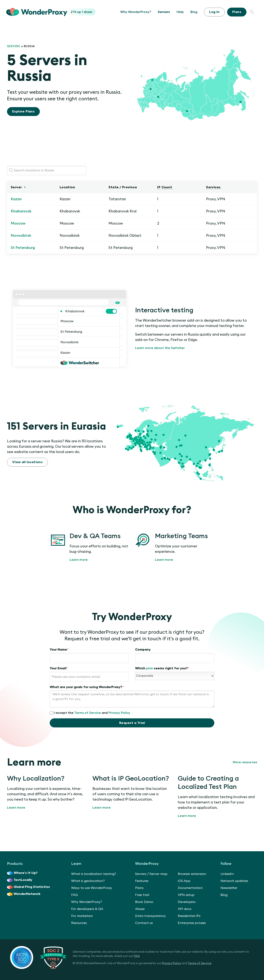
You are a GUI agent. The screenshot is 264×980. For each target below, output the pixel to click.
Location (68, 187)
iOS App (184, 881)
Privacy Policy (119, 713)
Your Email (59, 668)
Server (17, 187)
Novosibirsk (21, 235)
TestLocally (20, 880)
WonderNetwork (24, 894)
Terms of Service (88, 713)
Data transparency (150, 916)
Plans (237, 12)
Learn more (79, 560)
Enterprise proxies (192, 923)
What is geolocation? (88, 881)
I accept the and (90, 713)
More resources (245, 762)
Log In (214, 12)
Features (142, 881)
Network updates (234, 881)
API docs (185, 909)
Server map (159, 874)
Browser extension (192, 874)
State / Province (123, 187)
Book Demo (144, 902)
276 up (76, 12)
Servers (164, 12)
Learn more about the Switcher (160, 348)
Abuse (140, 909)
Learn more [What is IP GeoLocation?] (101, 808)
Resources (79, 923)
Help (180, 12)
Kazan (16, 199)
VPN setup (186, 895)
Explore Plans (23, 111)
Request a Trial (132, 723)
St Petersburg (23, 248)
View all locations (27, 462)
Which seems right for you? (162, 668)
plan (150, 668)
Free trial (142, 895)
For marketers (82, 916)
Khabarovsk (21, 211)
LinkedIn (227, 874)
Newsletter (229, 888)
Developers (187, 902)
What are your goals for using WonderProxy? (87, 687)
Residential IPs (189, 916)
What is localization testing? (94, 874)
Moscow (18, 223)
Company (143, 650)
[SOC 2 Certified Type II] (38, 957)
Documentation (190, 888)
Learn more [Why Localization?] (16, 808)
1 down (87, 12)
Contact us (144, 923)
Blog (194, 12)
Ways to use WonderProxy (92, 888)
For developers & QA (87, 909)
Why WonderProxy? (136, 12)
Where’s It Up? (22, 873)
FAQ (74, 895)
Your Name (59, 650)
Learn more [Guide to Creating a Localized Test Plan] (187, 816)
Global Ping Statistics (28, 887)
